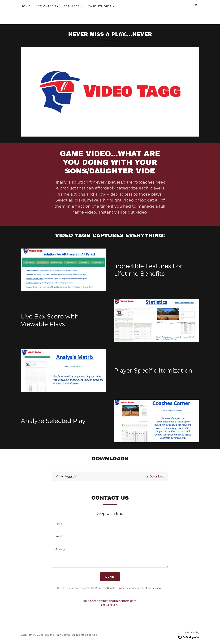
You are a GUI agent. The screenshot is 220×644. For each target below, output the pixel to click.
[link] (110, 476)
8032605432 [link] (110, 605)
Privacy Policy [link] (124, 588)
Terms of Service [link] (147, 588)
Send (110, 577)
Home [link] (26, 6)
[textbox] (110, 524)
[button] (73, 6)
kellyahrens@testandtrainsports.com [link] (110, 601)
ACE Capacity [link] (47, 6)
